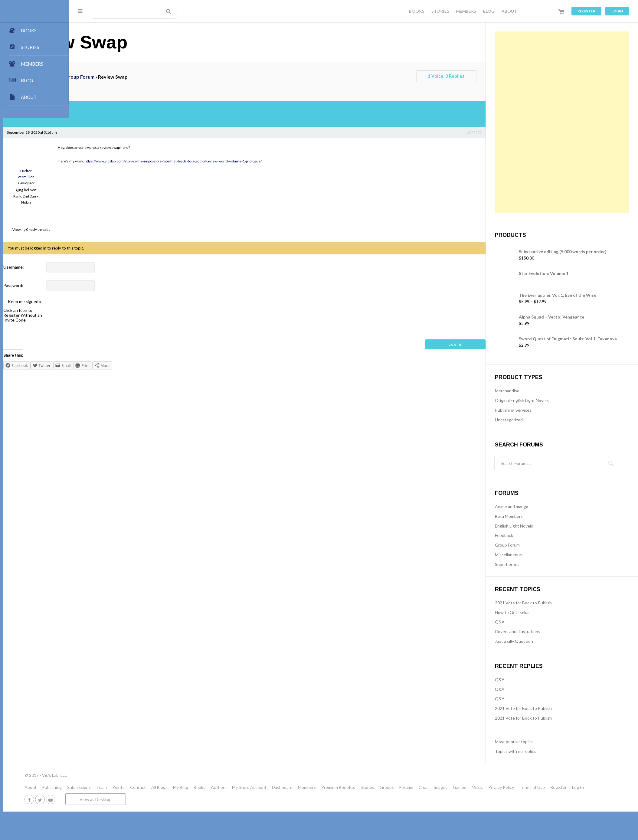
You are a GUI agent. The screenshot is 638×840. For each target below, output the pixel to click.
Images (506, 787)
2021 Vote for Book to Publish (539, 603)
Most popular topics (529, 742)
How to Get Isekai (528, 612)
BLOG (489, 11)
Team (167, 787)
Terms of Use (597, 787)
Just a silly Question (529, 641)
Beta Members (524, 516)
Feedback (519, 535)
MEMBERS (466, 11)
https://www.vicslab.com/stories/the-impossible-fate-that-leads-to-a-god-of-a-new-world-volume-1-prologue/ (239, 161)
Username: (79, 267)
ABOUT (509, 11)
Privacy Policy (566, 787)
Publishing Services (529, 410)
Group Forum (145, 77)
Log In (471, 344)
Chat (489, 787)
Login (617, 11)
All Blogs (225, 787)
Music (543, 787)
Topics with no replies (531, 751)
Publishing (117, 787)
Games (525, 787)
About (96, 787)
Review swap (101, 87)
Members (372, 787)
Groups (452, 787)
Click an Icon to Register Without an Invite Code (88, 315)
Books (265, 787)
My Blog (246, 787)
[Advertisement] (540, 122)
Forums (118, 77)
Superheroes (523, 564)
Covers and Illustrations (533, 631)
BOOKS (417, 11)
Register (586, 11)
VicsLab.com (92, 77)
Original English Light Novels (537, 400)
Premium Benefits (404, 787)
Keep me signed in (91, 302)
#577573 (490, 132)
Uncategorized (524, 420)
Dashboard (348, 787)
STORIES (440, 11)
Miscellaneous (524, 555)
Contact (203, 787)
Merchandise (523, 391)
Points (184, 787)
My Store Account (315, 787)
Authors (284, 787)
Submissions (144, 787)
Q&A (515, 622)
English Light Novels (529, 526)
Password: (79, 286)
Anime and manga (527, 507)
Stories (433, 787)
